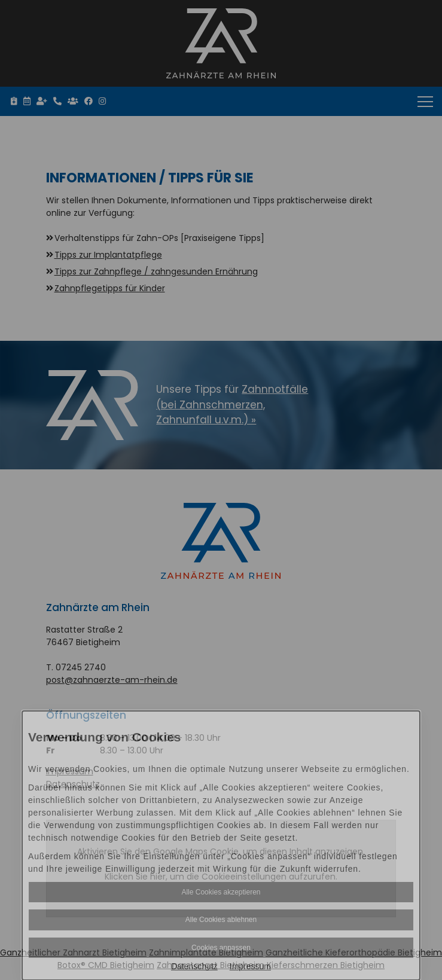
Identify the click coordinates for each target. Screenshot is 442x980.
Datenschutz (194, 966)
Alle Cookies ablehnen (221, 920)
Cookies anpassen (221, 948)
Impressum (250, 966)
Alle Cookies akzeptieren (221, 892)
